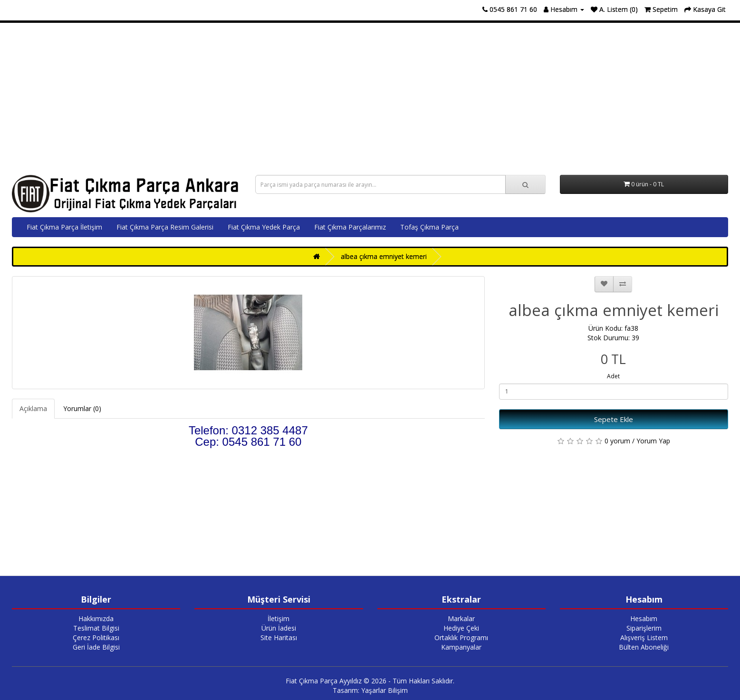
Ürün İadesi (279, 628)
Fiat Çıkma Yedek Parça (264, 227)
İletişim (279, 618)
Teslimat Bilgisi (96, 628)
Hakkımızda (96, 618)
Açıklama (33, 408)
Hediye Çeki (461, 628)
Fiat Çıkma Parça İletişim (64, 227)
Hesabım (644, 618)
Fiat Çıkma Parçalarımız (350, 227)
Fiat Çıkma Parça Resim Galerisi (165, 227)
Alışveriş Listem (644, 638)
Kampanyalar (461, 647)
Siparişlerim (644, 628)
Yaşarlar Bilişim (384, 690)
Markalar (461, 618)
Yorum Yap (653, 441)
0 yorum (617, 441)
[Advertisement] (370, 99)
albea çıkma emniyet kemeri (384, 256)
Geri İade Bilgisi (96, 647)
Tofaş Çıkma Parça (429, 227)
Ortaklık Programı (461, 638)
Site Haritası (279, 638)
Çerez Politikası (96, 638)
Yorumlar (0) (82, 408)
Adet (613, 376)
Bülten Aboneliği (644, 647)
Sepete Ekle (614, 419)
